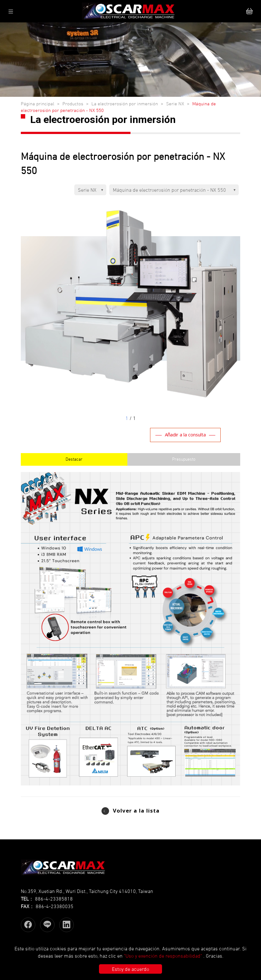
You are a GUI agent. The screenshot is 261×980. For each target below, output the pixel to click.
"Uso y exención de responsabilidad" (163, 956)
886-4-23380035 (55, 906)
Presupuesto (184, 459)
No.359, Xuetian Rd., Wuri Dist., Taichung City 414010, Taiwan (87, 891)
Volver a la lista (136, 811)
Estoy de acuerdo (130, 969)
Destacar (74, 459)
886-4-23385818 (54, 899)
